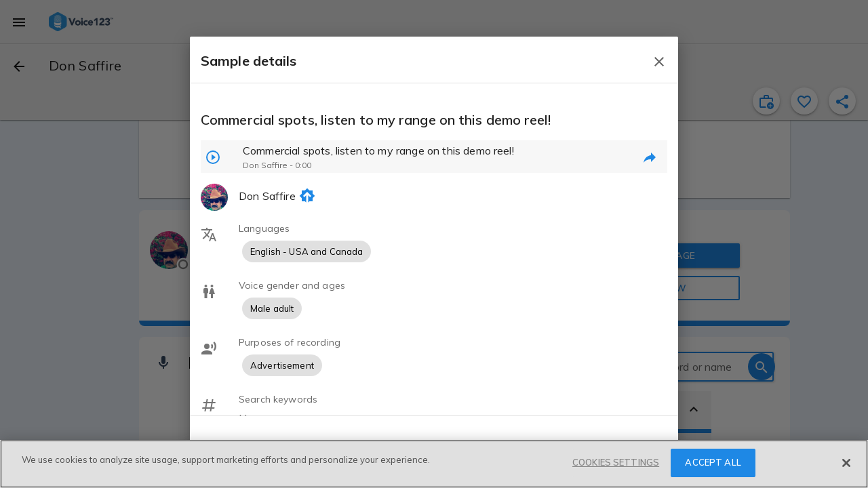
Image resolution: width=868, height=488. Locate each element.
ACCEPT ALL (713, 462)
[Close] (846, 463)
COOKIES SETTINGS (616, 462)
